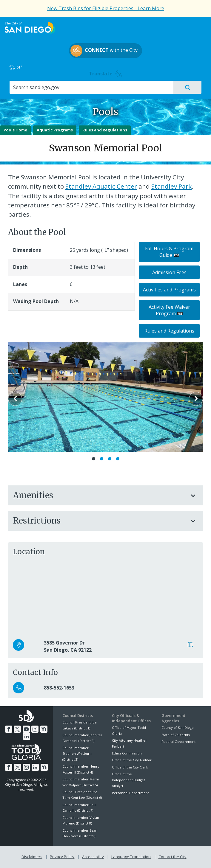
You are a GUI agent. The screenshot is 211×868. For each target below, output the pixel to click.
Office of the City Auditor (132, 760)
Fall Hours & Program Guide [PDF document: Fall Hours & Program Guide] (169, 252)
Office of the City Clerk (130, 767)
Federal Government (178, 742)
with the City (104, 51)
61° (16, 67)
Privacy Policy (62, 857)
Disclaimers (32, 857)
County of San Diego (178, 728)
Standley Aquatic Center (101, 186)
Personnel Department (130, 793)
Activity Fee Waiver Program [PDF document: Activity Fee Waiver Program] (169, 310)
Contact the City (173, 857)
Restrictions (100, 521)
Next (196, 399)
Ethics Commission (127, 753)
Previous (15, 399)
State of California (176, 735)
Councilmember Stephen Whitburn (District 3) (77, 754)
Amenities (100, 495)
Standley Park (171, 186)
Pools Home (15, 130)
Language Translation (131, 857)
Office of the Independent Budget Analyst (128, 780)
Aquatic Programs (55, 130)
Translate (105, 74)
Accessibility (93, 857)
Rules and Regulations (105, 130)
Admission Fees (169, 272)
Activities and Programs (169, 290)
